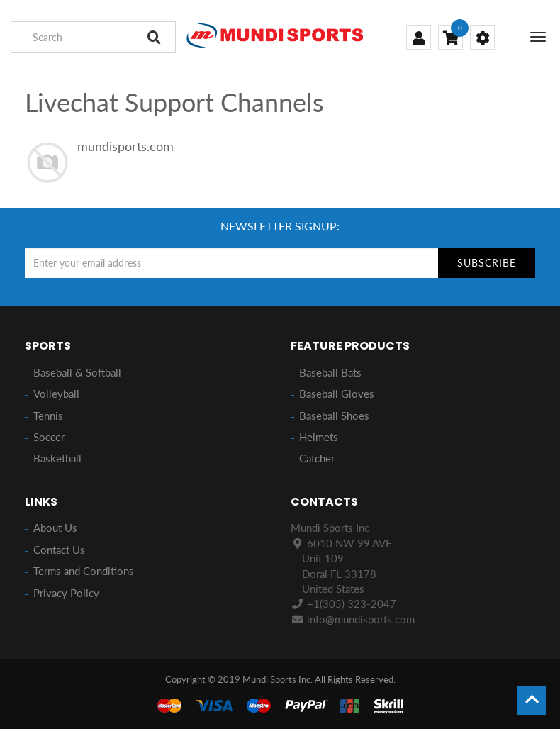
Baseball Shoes (334, 416)
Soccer (49, 437)
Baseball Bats (330, 372)
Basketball (57, 458)
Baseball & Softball (77, 372)
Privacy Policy (66, 593)
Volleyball (56, 394)
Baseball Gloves (337, 394)
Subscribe (487, 263)
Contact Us (59, 550)
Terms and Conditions (84, 571)
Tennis (48, 416)
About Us (55, 528)
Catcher (317, 458)
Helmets (319, 437)
